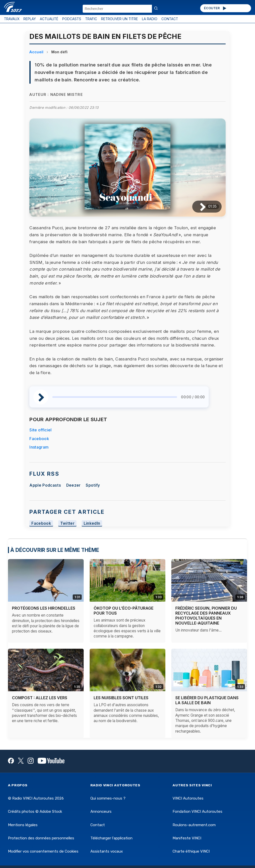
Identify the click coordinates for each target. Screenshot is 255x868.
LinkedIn (92, 523)
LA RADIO (150, 19)
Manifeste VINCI (187, 838)
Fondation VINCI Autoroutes (197, 811)
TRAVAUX (12, 19)
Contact (98, 825)
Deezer (73, 485)
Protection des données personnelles (41, 838)
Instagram (39, 447)
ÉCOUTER (216, 8)
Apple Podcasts (45, 485)
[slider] (115, 397)
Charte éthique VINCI (191, 851)
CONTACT (170, 19)
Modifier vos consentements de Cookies (43, 851)
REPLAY (30, 19)
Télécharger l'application (111, 838)
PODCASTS (72, 19)
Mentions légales (23, 825)
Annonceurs (101, 811)
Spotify (93, 485)
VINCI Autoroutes (188, 798)
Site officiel (40, 430)
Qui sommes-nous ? (108, 798)
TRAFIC (91, 19)
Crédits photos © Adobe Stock (35, 811)
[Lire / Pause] (199, 207)
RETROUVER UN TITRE (120, 19)
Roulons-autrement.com (194, 825)
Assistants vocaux (107, 851)
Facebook (39, 439)
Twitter (67, 523)
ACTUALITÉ (49, 19)
